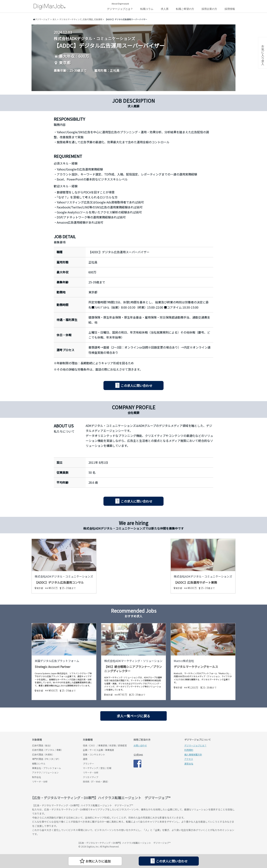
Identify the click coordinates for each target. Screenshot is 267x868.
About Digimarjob (120, 4)
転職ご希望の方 (185, 9)
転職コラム (147, 9)
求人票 (165, 9)
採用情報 (230, 9)
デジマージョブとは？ (120, 9)
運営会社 (189, 764)
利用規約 (189, 750)
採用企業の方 (209, 9)
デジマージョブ (53, 844)
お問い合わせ (140, 745)
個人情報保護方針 (193, 754)
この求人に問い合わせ (136, 386)
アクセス (189, 759)
